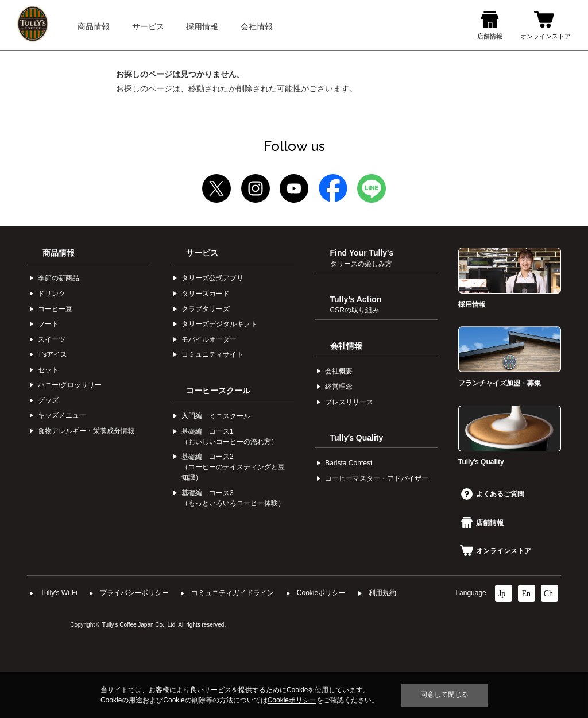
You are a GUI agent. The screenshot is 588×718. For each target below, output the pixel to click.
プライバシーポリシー (134, 593)
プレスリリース (349, 402)
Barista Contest (349, 463)
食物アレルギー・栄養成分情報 (86, 431)
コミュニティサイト (212, 354)
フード (48, 324)
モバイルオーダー (209, 339)
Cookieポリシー (321, 593)
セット (48, 370)
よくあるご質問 (493, 494)
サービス (202, 253)
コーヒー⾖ (55, 309)
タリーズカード (206, 294)
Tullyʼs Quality (357, 438)
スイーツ (52, 339)
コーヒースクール (218, 391)
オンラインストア (496, 551)
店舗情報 (482, 523)
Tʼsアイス (53, 354)
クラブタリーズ (206, 309)
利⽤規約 (382, 593)
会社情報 (346, 346)
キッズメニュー (62, 415)
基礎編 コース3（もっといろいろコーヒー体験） (233, 498)
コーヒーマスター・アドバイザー (377, 478)
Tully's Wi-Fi (59, 593)
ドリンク (52, 294)
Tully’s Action (356, 304)
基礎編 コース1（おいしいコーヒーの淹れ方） (230, 437)
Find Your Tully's (362, 258)
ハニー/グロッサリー (70, 385)
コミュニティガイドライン (233, 593)
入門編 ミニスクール (216, 416)
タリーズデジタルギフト (219, 324)
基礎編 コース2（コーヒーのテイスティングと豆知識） (233, 467)
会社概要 (339, 371)
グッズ (48, 400)
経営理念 (339, 387)
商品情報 (59, 253)
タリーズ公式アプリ (212, 278)
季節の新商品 (59, 278)
